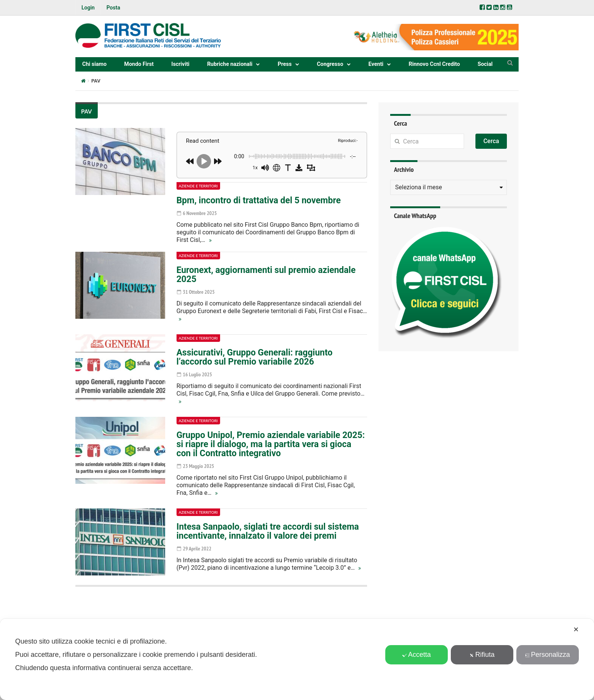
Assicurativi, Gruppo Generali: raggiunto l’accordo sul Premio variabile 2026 (255, 357)
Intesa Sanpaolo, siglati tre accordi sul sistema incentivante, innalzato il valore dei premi (268, 531)
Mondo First (139, 64)
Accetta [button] (417, 655)
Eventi (376, 64)
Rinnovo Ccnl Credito (434, 64)
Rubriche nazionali (230, 64)
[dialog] (297, 659)
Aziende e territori (198, 186)
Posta (113, 8)
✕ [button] (576, 630)
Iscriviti (180, 64)
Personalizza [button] (548, 655)
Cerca (491, 141)
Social (485, 64)
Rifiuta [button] (482, 655)
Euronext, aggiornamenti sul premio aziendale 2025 (266, 275)
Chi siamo (94, 64)
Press (285, 64)
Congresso (330, 64)
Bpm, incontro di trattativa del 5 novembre (259, 200)
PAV (87, 111)
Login (88, 8)
